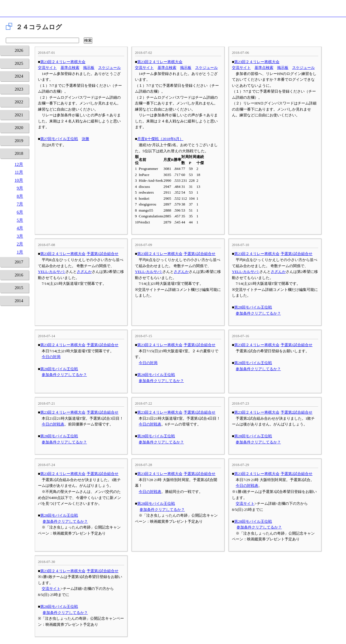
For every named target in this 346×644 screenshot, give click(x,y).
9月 (20, 188)
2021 (19, 115)
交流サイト (47, 68)
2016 (19, 275)
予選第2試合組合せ (297, 412)
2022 (19, 102)
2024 (19, 76)
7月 (20, 204)
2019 (19, 141)
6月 (20, 212)
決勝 (85, 139)
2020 (19, 128)
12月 (19, 164)
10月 (19, 180)
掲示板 (89, 68)
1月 (20, 252)
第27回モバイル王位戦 (59, 139)
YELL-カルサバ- (52, 272)
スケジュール (109, 68)
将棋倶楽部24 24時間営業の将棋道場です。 (173, 10)
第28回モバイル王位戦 (253, 307)
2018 (19, 153)
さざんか (84, 272)
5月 (20, 220)
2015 (19, 288)
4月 (20, 228)
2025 (19, 63)
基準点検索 (70, 68)
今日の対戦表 (53, 424)
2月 (20, 244)
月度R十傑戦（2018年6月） (160, 139)
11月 (19, 172)
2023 (19, 89)
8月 (20, 196)
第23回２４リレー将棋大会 (63, 62)
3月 (20, 236)
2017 (19, 262)
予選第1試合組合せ (103, 254)
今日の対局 (51, 357)
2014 (19, 301)
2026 (19, 50)
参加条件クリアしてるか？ (258, 313)
